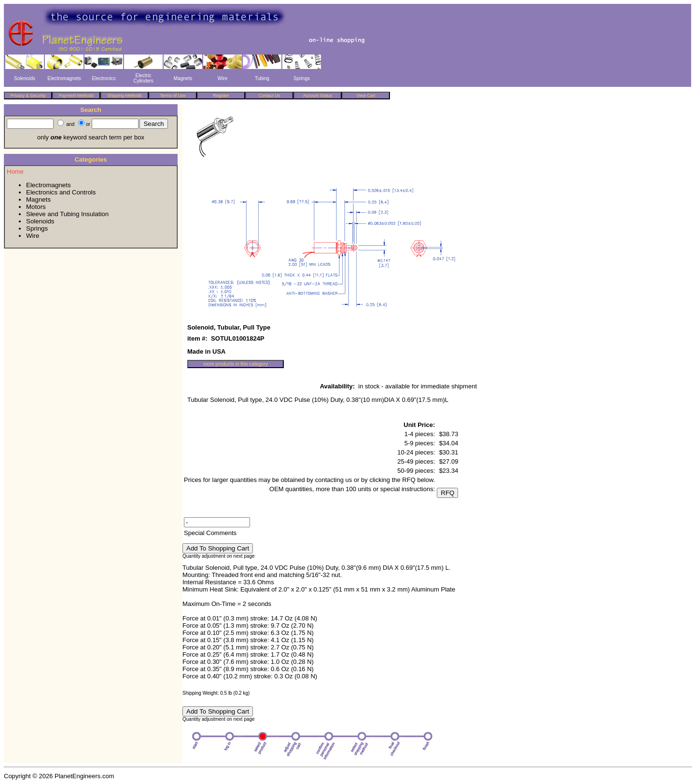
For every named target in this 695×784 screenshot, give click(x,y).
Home (15, 172)
